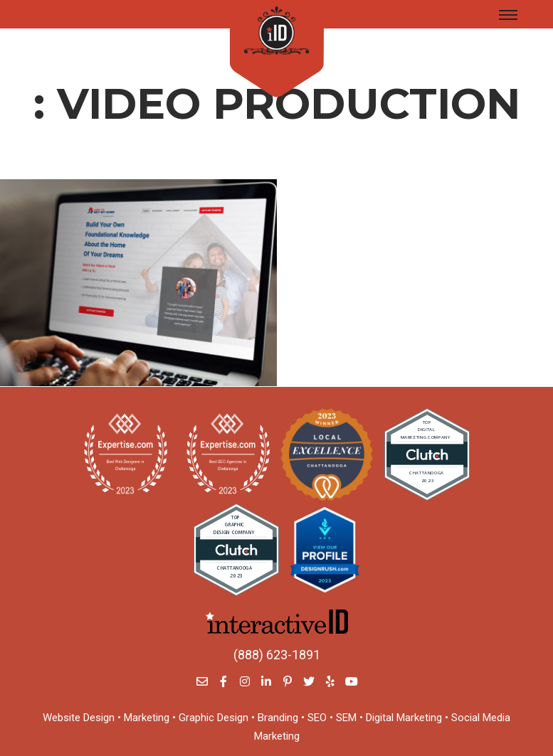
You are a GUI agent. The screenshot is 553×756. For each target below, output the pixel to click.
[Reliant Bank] (138, 283)
